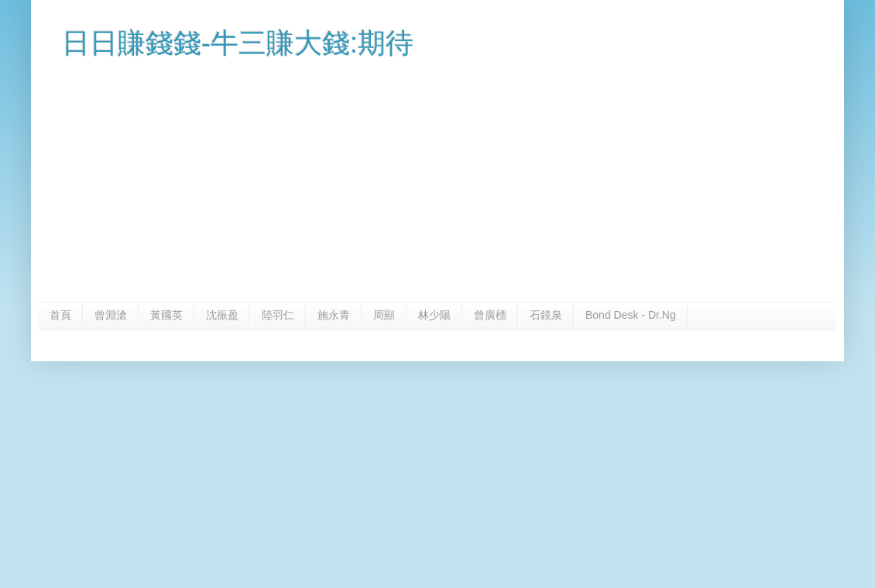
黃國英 (166, 315)
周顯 (384, 315)
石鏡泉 (546, 315)
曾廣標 (490, 315)
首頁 (60, 315)
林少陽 (434, 315)
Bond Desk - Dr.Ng (631, 315)
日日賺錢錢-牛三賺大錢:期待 (238, 43)
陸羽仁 (278, 315)
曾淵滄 (111, 315)
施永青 (334, 315)
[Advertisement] (437, 186)
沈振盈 (222, 315)
